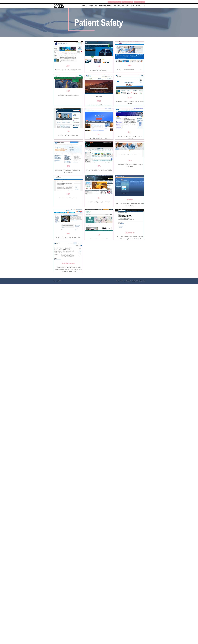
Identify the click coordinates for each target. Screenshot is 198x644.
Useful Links (130, 6)
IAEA (99, 134)
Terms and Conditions (139, 281)
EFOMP (130, 98)
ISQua (130, 160)
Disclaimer (120, 281)
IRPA (99, 166)
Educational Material (106, 6)
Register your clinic (115, 2)
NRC (99, 198)
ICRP (130, 132)
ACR (99, 66)
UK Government (130, 233)
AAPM (68, 66)
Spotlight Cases (119, 6)
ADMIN (63, 281)
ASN (99, 235)
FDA (68, 131)
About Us (84, 6)
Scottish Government (68, 263)
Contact (139, 6)
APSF (68, 91)
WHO (68, 233)
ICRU (68, 166)
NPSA (68, 194)
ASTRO (99, 101)
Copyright (128, 281)
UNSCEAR (130, 200)
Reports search (139, 2)
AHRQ (130, 65)
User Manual (93, 6)
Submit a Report (128, 2)
